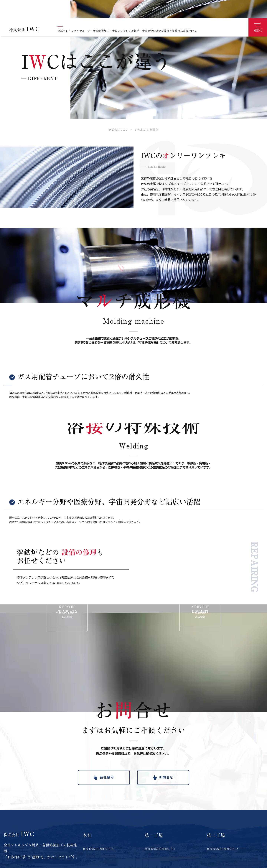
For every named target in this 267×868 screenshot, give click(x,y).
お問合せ (166, 769)
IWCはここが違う (143, 122)
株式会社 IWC (118, 122)
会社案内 (107, 769)
